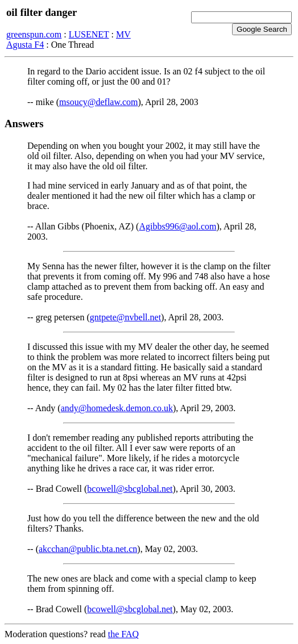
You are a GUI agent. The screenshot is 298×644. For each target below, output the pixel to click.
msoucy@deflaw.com (99, 102)
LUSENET (89, 34)
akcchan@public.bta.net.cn (88, 549)
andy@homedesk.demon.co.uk (117, 408)
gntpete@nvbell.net (125, 317)
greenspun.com (34, 34)
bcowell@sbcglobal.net (130, 489)
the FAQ (123, 634)
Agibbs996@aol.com (177, 226)
